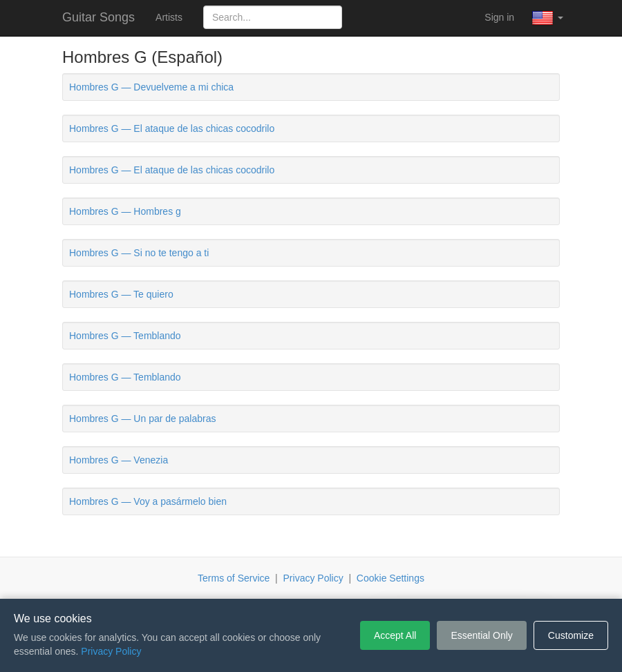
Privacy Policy (313, 578)
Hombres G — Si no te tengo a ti (139, 253)
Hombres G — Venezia (119, 460)
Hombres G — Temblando (125, 336)
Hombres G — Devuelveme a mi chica (151, 87)
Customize (571, 635)
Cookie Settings (390, 578)
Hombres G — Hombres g (125, 211)
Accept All (395, 635)
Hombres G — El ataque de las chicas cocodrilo (172, 128)
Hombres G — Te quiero (121, 294)
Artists (169, 17)
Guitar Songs (98, 17)
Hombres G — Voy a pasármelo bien (148, 501)
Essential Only (481, 635)
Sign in (499, 17)
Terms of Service (234, 578)
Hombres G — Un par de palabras (142, 419)
